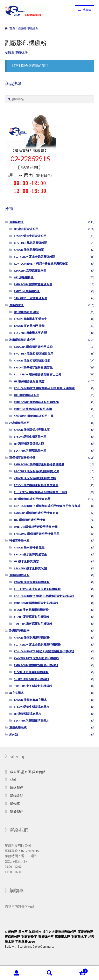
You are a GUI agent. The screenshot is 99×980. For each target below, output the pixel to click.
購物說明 (17, 796)
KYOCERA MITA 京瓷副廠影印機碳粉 (36, 658)
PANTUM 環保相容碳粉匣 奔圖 (33, 409)
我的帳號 (16, 973)
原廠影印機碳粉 (19, 575)
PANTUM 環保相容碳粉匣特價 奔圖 (36, 527)
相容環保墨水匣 (19, 423)
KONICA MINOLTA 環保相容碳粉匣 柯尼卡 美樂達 (44, 388)
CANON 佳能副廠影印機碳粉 (32, 638)
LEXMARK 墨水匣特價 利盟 (30, 568)
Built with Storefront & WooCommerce (30, 947)
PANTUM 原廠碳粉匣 (27, 291)
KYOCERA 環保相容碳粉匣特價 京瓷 (36, 513)
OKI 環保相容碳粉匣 (27, 395)
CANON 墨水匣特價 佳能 (29, 547)
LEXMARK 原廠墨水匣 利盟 (30, 333)
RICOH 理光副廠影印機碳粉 (31, 672)
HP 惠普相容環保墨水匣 (29, 444)
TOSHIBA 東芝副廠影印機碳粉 (33, 686)
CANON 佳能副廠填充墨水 (30, 700)
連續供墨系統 (18, 727)
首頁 (12, 28)
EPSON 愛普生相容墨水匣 (30, 437)
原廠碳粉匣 (16, 222)
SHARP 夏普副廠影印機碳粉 (31, 679)
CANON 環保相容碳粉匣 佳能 (32, 360)
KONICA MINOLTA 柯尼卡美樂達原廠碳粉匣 (41, 264)
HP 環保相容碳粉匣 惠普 (29, 381)
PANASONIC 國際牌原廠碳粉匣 (33, 284)
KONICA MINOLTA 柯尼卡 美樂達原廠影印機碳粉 (44, 596)
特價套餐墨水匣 (19, 540)
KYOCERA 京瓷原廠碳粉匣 (30, 271)
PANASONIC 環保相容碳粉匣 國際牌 (36, 402)
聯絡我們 (17, 788)
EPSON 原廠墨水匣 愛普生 (30, 319)
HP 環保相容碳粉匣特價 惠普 (32, 499)
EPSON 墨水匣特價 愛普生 (30, 554)
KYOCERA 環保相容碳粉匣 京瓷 (33, 347)
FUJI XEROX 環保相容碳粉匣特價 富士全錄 (41, 492)
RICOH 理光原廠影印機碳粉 (31, 610)
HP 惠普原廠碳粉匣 (26, 229)
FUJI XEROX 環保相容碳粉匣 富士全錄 (38, 374)
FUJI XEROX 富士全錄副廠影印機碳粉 (37, 645)
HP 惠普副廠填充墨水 (28, 714)
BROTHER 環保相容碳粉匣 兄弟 (34, 353)
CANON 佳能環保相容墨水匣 (32, 430)
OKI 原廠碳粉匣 (24, 277)
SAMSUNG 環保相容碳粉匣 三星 (34, 416)
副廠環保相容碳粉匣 (22, 340)
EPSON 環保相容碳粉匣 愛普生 (33, 367)
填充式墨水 (16, 693)
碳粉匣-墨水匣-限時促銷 (28, 772)
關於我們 (17, 811)
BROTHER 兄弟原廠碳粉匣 (30, 243)
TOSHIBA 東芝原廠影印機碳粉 (33, 624)
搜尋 (49, 973)
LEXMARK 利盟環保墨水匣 (30, 451)
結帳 (13, 780)
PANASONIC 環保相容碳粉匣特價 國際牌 (39, 464)
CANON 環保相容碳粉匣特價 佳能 (35, 478)
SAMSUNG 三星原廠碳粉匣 (31, 298)
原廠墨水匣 (16, 305)
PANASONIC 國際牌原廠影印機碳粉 (36, 603)
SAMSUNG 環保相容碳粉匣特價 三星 (37, 534)
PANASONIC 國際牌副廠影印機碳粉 (36, 665)
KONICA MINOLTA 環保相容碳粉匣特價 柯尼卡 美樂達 (47, 506)
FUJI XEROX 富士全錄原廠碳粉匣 (34, 257)
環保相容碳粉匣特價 (22, 458)
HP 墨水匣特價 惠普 (26, 561)
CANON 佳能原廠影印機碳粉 (32, 582)
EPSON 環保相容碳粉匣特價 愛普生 (36, 485)
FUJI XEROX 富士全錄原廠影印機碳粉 (37, 589)
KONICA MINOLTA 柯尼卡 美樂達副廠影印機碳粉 (44, 651)
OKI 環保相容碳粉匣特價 (30, 520)
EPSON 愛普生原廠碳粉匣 (30, 236)
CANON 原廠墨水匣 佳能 (29, 326)
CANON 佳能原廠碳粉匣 (29, 250)
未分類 (14, 734)
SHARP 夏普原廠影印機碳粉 (31, 617)
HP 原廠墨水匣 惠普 (26, 312)
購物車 (15, 803)
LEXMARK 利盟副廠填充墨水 (32, 721)
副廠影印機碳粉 (19, 631)
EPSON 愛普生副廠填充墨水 (32, 707)
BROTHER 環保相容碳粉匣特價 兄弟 (37, 471)
